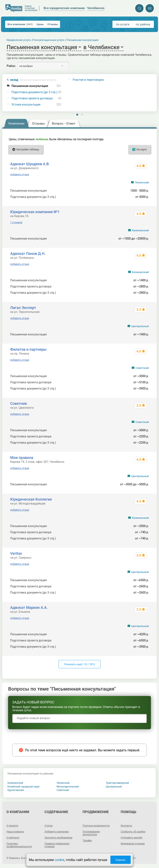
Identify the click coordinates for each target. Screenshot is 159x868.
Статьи (49, 826)
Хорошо (120, 860)
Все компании (20, 24)
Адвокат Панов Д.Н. (28, 254)
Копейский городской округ (24, 787)
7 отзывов (16, 222)
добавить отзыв (20, 175)
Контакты (126, 826)
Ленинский (142, 182)
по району (143, 24)
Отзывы (53, 24)
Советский (142, 368)
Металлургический (68, 787)
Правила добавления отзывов (57, 845)
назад (33, 80)
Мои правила (22, 458)
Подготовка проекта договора (32, 98)
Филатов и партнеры (28, 349)
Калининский (140, 230)
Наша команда (15, 832)
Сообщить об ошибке (133, 832)
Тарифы (87, 841)
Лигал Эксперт (23, 308)
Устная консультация (26, 105)
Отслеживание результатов (91, 833)
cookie (59, 860)
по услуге (123, 24)
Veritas (16, 553)
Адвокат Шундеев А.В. (30, 164)
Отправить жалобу (132, 838)
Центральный (140, 326)
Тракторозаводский (117, 783)
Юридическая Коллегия (31, 499)
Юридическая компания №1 (35, 212)
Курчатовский (16, 790)
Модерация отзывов (133, 844)
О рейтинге (13, 838)
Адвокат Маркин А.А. (29, 607)
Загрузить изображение (58, 838)
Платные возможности (96, 826)
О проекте (12, 826)
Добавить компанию (57, 832)
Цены (40, 24)
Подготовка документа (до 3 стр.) (34, 92)
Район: (11, 66)
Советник (19, 403)
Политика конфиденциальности (19, 845)
